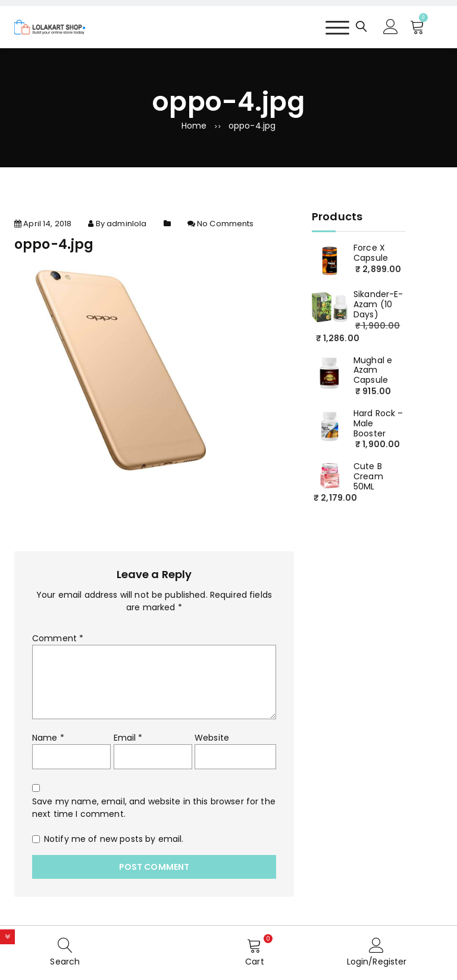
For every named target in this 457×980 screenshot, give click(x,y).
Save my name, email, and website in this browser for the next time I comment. (154, 808)
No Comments (226, 224)
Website (212, 738)
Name (48, 738)
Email (128, 738)
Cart (255, 962)
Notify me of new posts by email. (114, 839)
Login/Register (377, 962)
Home (194, 126)
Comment (58, 638)
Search (65, 962)
